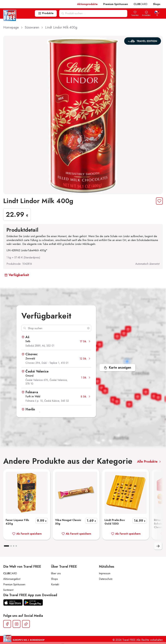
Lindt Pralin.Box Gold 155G (126, 527)
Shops (157, 4)
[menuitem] (157, 14)
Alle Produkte (149, 462)
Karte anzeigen (117, 368)
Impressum (105, 573)
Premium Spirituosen (116, 4)
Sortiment (8, 590)
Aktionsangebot (12, 579)
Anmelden (146, 14)
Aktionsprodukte (87, 4)
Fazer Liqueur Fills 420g (27, 527)
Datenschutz (106, 579)
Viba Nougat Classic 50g (76, 527)
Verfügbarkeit (17, 275)
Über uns (56, 573)
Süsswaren (34, 27)
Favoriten (135, 14)
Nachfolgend (158, 546)
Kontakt (55, 584)
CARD (140, 4)
